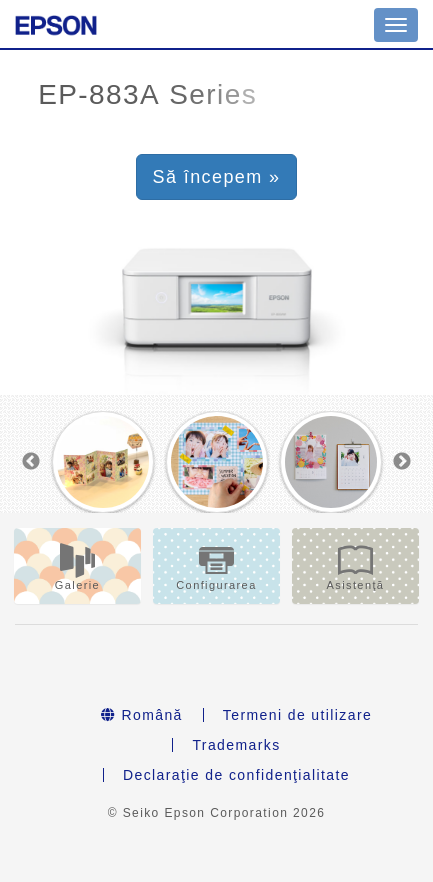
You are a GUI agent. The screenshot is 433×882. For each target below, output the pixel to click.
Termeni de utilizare (297, 715)
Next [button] (402, 462)
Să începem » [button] (217, 177)
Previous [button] (31, 462)
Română (142, 715)
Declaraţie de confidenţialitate (236, 775)
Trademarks (236, 745)
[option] (103, 462)
